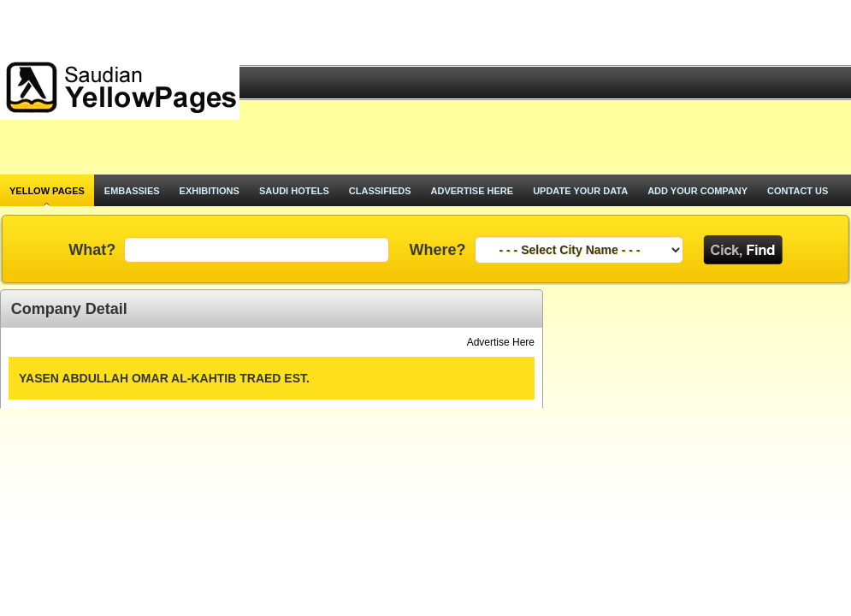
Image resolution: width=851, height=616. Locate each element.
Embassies (132, 191)
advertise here (473, 191)
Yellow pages (47, 191)
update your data (580, 191)
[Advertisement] (553, 87)
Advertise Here (501, 342)
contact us (798, 191)
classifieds (380, 191)
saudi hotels (294, 191)
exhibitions (210, 191)
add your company (697, 191)
